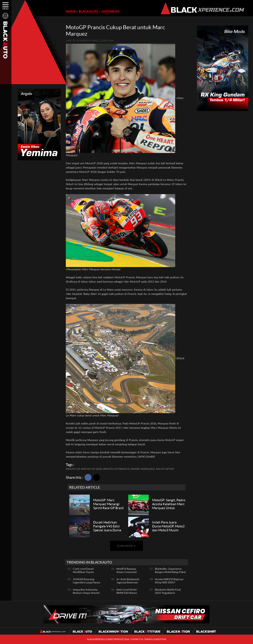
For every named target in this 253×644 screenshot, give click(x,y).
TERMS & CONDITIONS (155, 639)
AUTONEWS (110, 11)
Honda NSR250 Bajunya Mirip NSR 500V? (169, 581)
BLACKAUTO (88, 11)
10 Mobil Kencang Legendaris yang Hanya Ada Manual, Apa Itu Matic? (86, 584)
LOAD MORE (126, 546)
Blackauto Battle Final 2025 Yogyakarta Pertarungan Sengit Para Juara (169, 594)
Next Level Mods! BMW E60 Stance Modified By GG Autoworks (127, 594)
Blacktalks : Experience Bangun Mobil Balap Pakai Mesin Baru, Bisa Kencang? (171, 572)
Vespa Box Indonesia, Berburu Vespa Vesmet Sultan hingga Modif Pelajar (86, 594)
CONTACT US (137, 639)
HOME (71, 11)
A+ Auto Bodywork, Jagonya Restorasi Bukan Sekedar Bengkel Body (128, 584)
